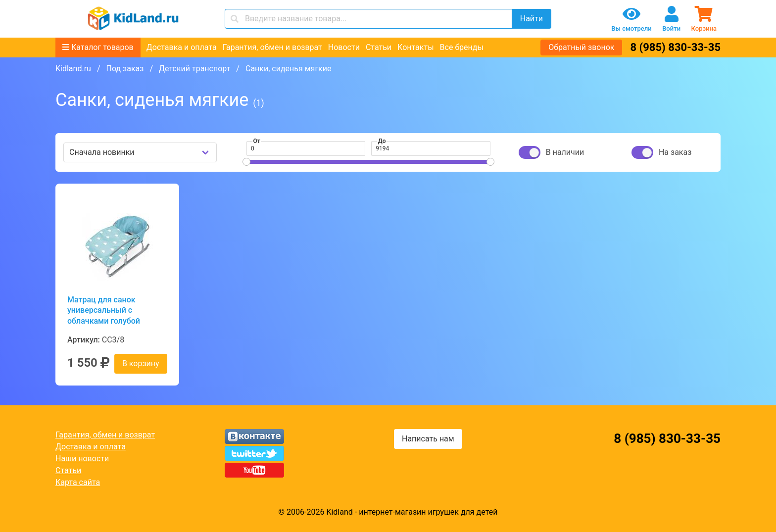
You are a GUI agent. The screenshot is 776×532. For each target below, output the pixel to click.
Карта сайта (78, 482)
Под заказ (125, 69)
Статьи (379, 47)
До (382, 141)
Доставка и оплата (182, 47)
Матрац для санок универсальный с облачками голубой (104, 310)
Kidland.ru (73, 69)
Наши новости (82, 459)
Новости (344, 47)
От (257, 141)
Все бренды (462, 47)
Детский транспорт (194, 69)
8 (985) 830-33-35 (675, 47)
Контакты (415, 47)
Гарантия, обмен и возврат (272, 47)
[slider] (246, 162)
